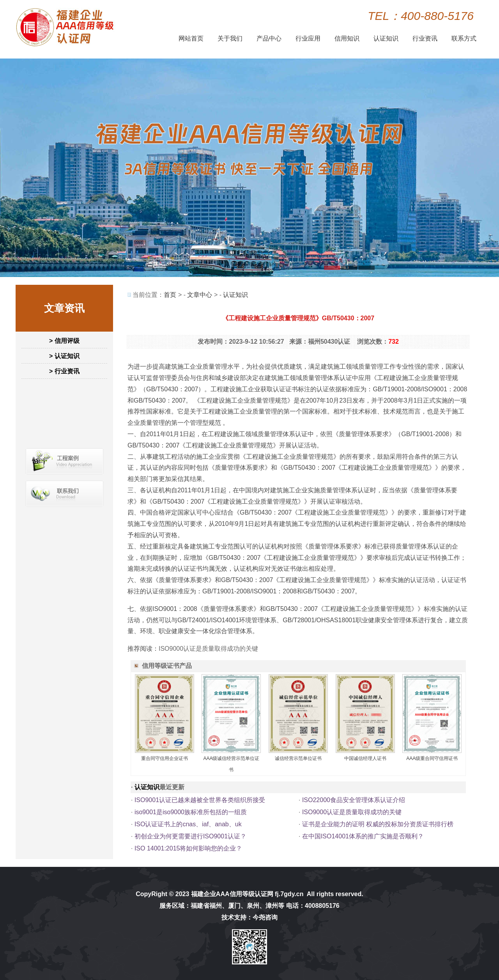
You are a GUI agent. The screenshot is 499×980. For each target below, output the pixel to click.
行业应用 (308, 38)
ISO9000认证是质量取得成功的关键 (208, 649)
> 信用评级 (64, 341)
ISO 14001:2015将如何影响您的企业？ (188, 848)
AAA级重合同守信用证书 (432, 758)
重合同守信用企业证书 (165, 758)
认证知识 (386, 38)
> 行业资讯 (64, 371)
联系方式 (464, 38)
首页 (170, 295)
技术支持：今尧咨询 (249, 917)
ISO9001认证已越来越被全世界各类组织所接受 (200, 800)
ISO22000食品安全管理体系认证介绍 (354, 800)
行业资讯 (425, 38)
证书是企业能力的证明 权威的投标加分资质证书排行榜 (378, 824)
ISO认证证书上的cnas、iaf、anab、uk (188, 824)
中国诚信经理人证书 (365, 758)
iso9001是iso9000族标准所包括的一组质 (191, 812)
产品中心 (269, 38)
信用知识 (347, 38)
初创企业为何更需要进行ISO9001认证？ (190, 836)
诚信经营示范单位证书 (298, 758)
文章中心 (200, 295)
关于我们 (230, 38)
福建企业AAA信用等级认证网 (232, 894)
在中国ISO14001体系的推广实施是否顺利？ (363, 836)
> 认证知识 (64, 356)
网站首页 (191, 38)
